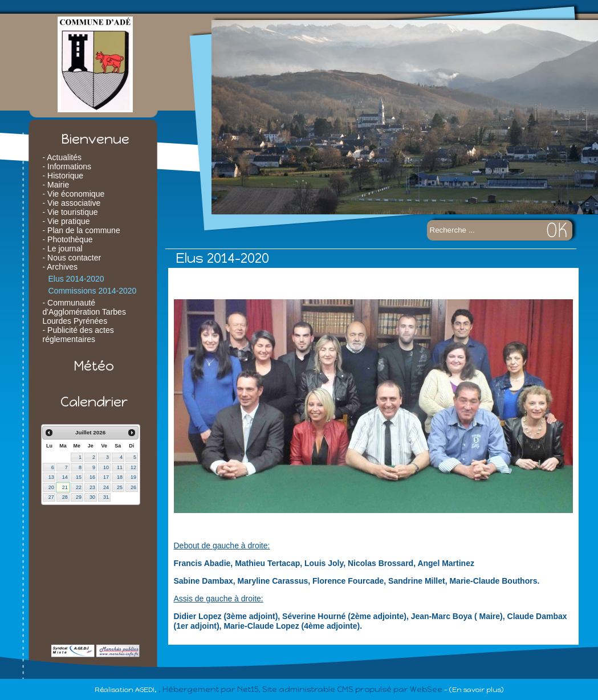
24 (106, 487)
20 (51, 487)
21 (65, 487)
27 (51, 497)
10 (106, 467)
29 (79, 497)
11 (120, 467)
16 (92, 477)
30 (92, 497)
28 (65, 497)
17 (106, 477)
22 (79, 487)
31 (106, 497)
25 (120, 487)
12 (133, 467)
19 (133, 477)
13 (51, 477)
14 (65, 477)
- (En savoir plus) (474, 690)
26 (133, 487)
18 (120, 477)
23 (92, 487)
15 (79, 477)
